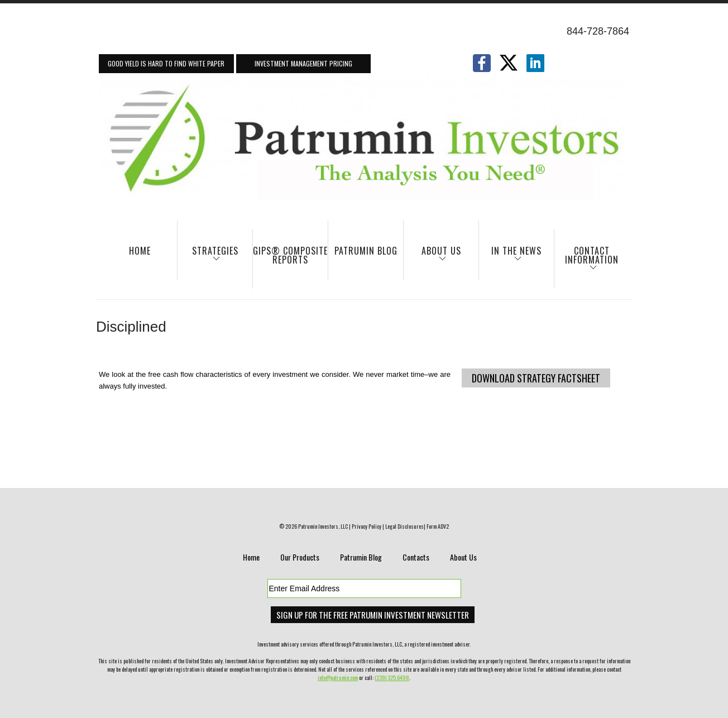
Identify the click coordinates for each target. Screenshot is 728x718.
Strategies (208, 256)
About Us (432, 256)
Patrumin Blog (366, 251)
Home (140, 251)
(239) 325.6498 (392, 678)
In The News (510, 256)
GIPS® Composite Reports (290, 255)
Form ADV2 (438, 526)
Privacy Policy (367, 526)
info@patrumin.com (338, 678)
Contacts (416, 557)
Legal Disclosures (404, 526)
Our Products (300, 557)
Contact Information (586, 260)
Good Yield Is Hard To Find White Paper (166, 63)
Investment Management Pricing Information (303, 66)
